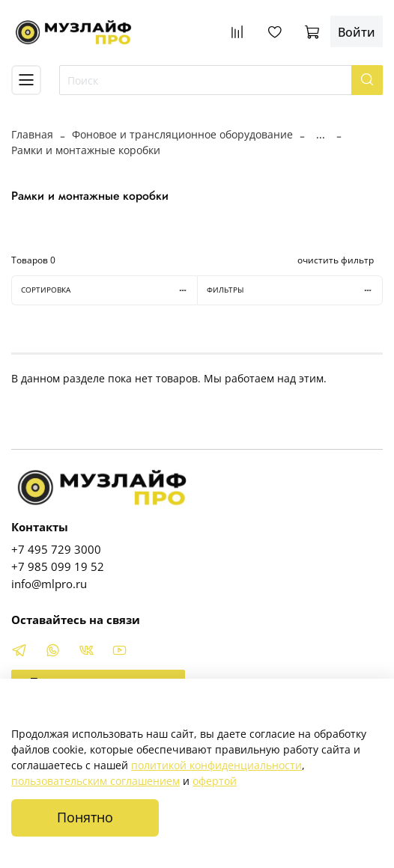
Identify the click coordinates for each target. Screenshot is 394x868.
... (321, 135)
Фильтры (294, 290)
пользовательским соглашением (96, 781)
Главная (32, 134)
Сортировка (109, 290)
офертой (215, 781)
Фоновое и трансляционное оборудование (182, 134)
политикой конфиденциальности (216, 765)
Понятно (85, 817)
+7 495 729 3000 (56, 550)
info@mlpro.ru (49, 584)
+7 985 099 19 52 (58, 567)
